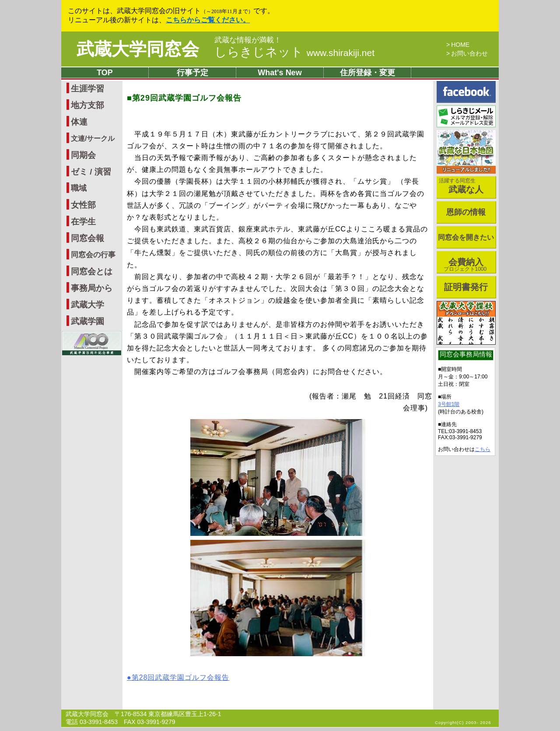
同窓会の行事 (93, 255)
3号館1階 (449, 404)
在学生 (83, 222)
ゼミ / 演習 (91, 172)
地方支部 (87, 105)
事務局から (92, 288)
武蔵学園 (87, 321)
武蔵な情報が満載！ (248, 40)
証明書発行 (466, 287)
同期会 (83, 155)
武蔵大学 (87, 305)
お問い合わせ (469, 53)
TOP (105, 73)
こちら (483, 449)
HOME (460, 45)
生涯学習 (87, 89)
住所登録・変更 (367, 73)
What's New (280, 73)
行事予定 (192, 73)
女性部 (83, 205)
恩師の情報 (466, 212)
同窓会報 (87, 238)
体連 (79, 122)
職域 (79, 188)
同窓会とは (92, 271)
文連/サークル (93, 138)
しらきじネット (294, 52)
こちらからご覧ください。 (208, 20)
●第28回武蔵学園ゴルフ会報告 (178, 677)
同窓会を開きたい (466, 237)
